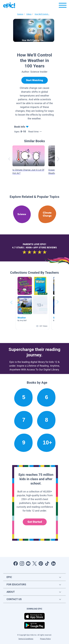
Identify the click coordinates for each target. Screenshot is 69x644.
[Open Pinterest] (41, 563)
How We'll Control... (42, 14)
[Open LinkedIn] (53, 563)
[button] (32, 302)
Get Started (35, 522)
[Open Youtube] (28, 563)
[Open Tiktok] (47, 563)
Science (20, 14)
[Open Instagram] (22, 563)
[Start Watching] (35, 80)
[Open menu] (63, 6)
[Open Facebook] (16, 563)
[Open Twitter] (34, 563)
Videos (29, 14)
